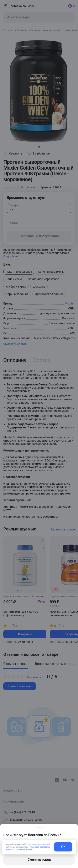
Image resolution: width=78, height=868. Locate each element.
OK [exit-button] (63, 847)
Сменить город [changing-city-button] (39, 860)
